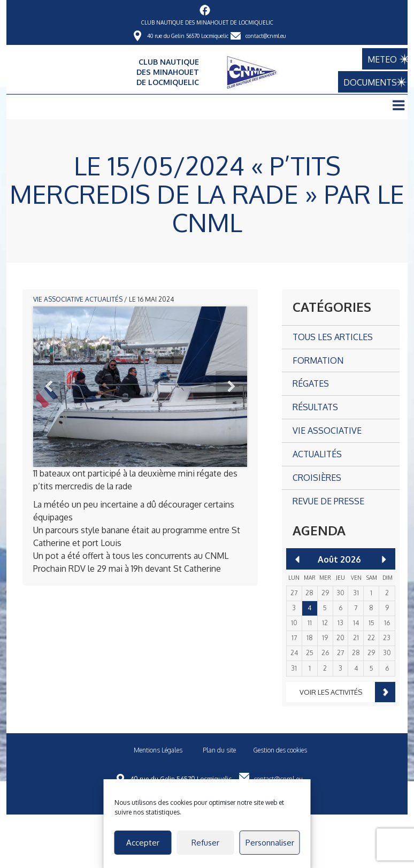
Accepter (143, 843)
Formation (318, 360)
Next (231, 387)
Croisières (317, 478)
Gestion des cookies (280, 750)
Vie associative (58, 299)
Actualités (104, 299)
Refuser (205, 843)
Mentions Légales (158, 750)
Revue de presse (328, 501)
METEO (374, 59)
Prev (49, 387)
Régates (311, 383)
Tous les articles (333, 337)
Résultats (315, 407)
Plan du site (219, 750)
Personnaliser (270, 843)
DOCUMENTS (365, 82)
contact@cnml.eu (266, 36)
